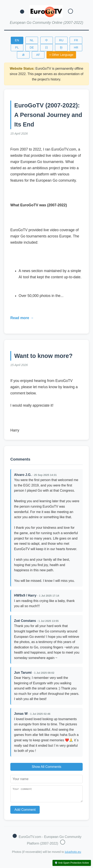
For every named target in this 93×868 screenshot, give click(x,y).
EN (17, 40)
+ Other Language (61, 55)
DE (32, 47)
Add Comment (25, 812)
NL (32, 40)
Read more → (22, 318)
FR (76, 40)
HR (76, 47)
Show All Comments (46, 767)
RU (61, 40)
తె (23, 55)
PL (17, 47)
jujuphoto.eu (73, 854)
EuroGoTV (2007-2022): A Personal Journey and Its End (48, 115)
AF (38, 55)
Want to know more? (43, 356)
